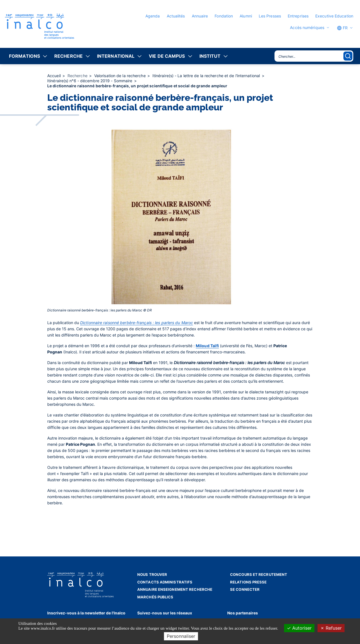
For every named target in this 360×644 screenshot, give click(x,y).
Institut (210, 56)
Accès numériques (307, 28)
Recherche (68, 56)
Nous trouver (152, 574)
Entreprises (298, 16)
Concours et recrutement (259, 574)
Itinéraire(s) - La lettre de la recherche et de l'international (207, 76)
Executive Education (334, 16)
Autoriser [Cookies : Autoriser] (299, 628)
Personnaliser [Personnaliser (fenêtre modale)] (181, 636)
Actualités (176, 16)
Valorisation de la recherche (121, 76)
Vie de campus (167, 56)
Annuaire (200, 16)
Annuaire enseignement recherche (175, 589)
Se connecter (245, 589)
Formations (24, 56)
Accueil (55, 76)
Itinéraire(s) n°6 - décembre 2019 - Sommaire (90, 81)
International (116, 56)
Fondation (224, 16)
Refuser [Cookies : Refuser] (331, 628)
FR (342, 28)
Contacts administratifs (165, 582)
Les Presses (270, 16)
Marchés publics (155, 597)
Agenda (153, 16)
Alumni (246, 16)
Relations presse (248, 582)
